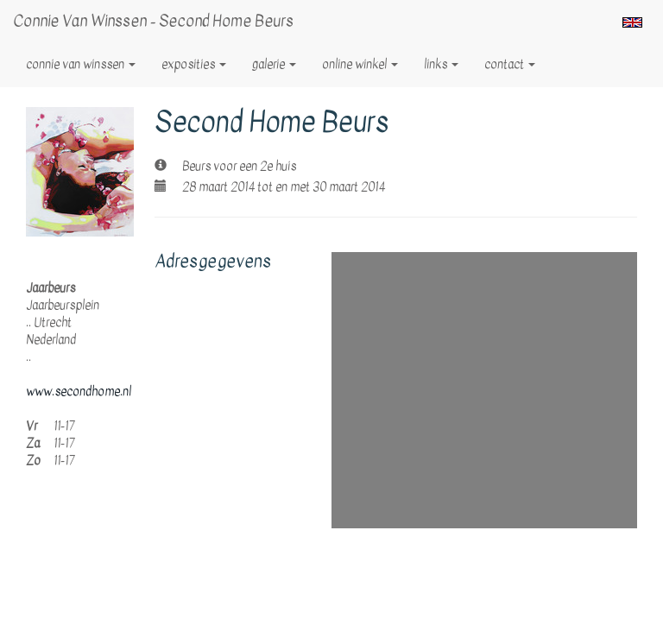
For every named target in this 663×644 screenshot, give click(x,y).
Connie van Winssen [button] (81, 64)
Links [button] (441, 64)
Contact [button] (510, 64)
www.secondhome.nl (79, 391)
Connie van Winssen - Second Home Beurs (153, 21)
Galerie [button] (274, 64)
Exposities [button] (194, 64)
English (632, 22)
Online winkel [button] (360, 64)
